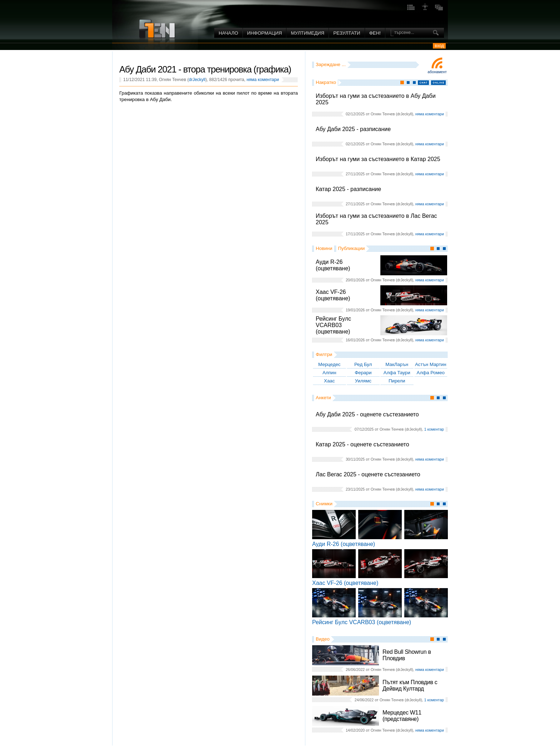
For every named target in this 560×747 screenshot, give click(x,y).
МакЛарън (397, 364)
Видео (323, 639)
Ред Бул (363, 364)
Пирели (397, 381)
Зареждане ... (331, 64)
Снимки (324, 504)
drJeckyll (197, 80)
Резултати (347, 33)
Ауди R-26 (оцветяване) (333, 265)
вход (439, 46)
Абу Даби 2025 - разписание (353, 129)
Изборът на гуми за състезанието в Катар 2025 (378, 159)
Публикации (351, 248)
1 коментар (434, 429)
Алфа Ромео (431, 373)
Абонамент (437, 72)
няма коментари (430, 114)
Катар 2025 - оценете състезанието (362, 444)
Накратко (326, 82)
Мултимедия (307, 33)
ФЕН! (375, 33)
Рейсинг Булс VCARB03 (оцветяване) (333, 325)
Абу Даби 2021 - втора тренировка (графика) (205, 69)
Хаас (329, 381)
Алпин (329, 373)
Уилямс (363, 381)
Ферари (363, 373)
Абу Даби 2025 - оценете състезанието (367, 414)
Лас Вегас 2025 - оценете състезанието (368, 474)
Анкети (323, 398)
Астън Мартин (431, 364)
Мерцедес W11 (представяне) (402, 716)
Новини (324, 248)
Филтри (324, 354)
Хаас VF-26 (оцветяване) (333, 295)
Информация (265, 33)
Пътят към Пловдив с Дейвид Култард (410, 685)
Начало (228, 33)
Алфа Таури (397, 373)
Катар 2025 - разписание (348, 189)
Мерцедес (329, 364)
